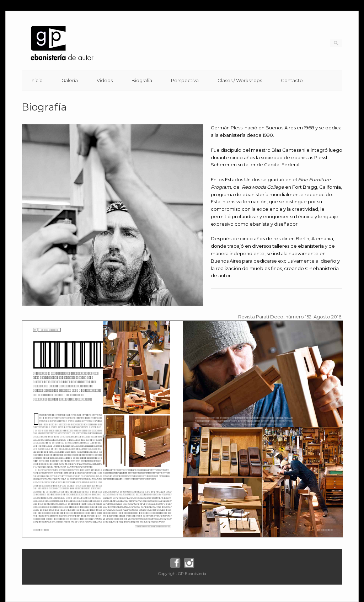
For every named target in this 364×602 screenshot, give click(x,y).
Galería (70, 80)
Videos (105, 80)
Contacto (292, 80)
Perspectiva (185, 80)
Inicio (37, 80)
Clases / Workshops (240, 80)
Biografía (142, 80)
